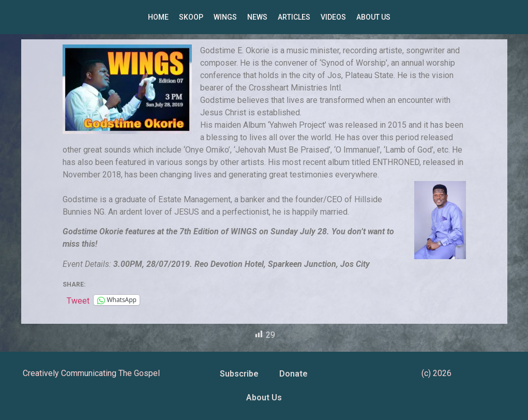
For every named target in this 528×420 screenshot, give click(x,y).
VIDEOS (333, 17)
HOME (158, 17)
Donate (293, 374)
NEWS (257, 17)
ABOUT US (373, 17)
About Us (264, 397)
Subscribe (239, 374)
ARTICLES (294, 17)
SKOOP (191, 17)
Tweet (78, 300)
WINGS (225, 17)
